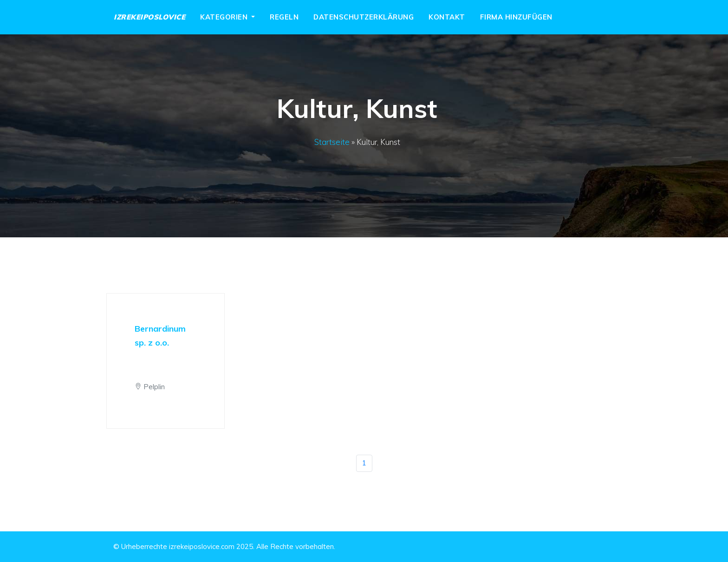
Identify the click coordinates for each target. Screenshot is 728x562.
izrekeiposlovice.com (202, 546)
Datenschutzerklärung (364, 17)
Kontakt (447, 17)
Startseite (332, 142)
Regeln (284, 17)
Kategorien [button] (225, 17)
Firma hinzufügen (516, 17)
